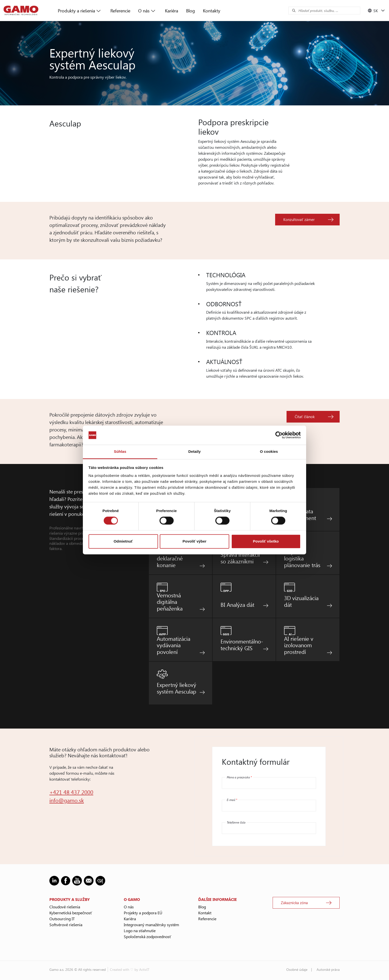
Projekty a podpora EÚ (143, 913)
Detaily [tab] (194, 451)
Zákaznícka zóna (294, 903)
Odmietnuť (123, 541)
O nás (144, 11)
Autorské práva (328, 969)
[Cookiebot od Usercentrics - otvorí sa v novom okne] (279, 435)
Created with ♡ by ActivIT (130, 969)
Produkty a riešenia (76, 11)
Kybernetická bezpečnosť (71, 913)
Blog (191, 11)
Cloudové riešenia (65, 907)
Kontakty (212, 11)
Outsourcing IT (62, 919)
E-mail (232, 800)
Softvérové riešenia (66, 925)
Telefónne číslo (236, 822)
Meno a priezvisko (239, 777)
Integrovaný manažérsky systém (151, 925)
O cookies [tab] (269, 451)
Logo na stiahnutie (140, 931)
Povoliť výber (194, 541)
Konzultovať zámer (299, 219)
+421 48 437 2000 (71, 792)
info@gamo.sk (67, 800)
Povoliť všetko (266, 541)
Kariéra (172, 11)
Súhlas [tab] (120, 451)
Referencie (120, 11)
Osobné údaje (297, 969)
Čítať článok (305, 417)
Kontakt (205, 913)
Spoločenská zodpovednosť (147, 936)
